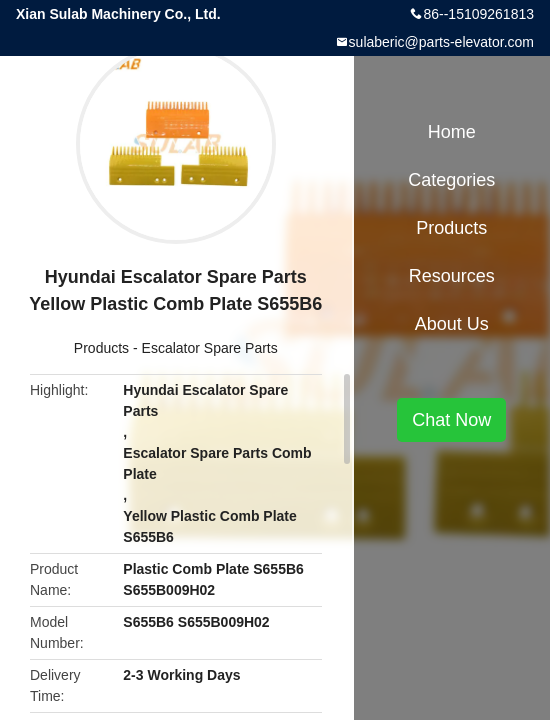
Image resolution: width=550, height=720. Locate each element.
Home (452, 132)
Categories (451, 180)
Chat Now (451, 420)
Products (101, 348)
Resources (452, 276)
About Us (452, 324)
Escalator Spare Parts (210, 348)
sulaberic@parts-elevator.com (441, 42)
